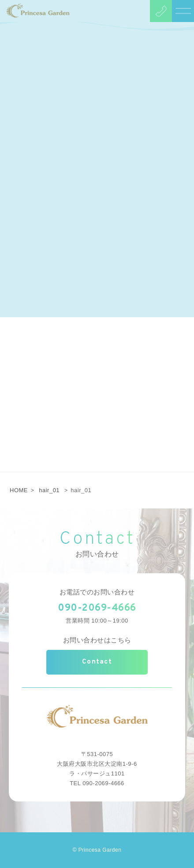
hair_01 (49, 490)
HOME (19, 490)
